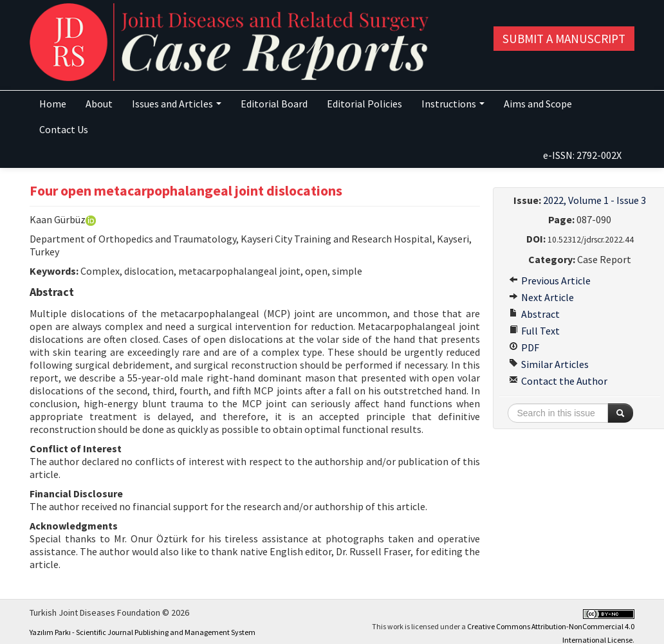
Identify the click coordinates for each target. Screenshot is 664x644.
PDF (524, 347)
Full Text (534, 331)
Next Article (541, 297)
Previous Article (550, 281)
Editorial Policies (364, 104)
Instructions (453, 104)
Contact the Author (558, 381)
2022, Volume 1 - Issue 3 (595, 200)
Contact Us (64, 129)
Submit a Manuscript (564, 39)
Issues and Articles (177, 104)
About (99, 104)
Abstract (534, 314)
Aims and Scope (538, 104)
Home (53, 104)
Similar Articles (549, 364)
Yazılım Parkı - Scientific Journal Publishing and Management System (143, 632)
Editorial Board (274, 104)
